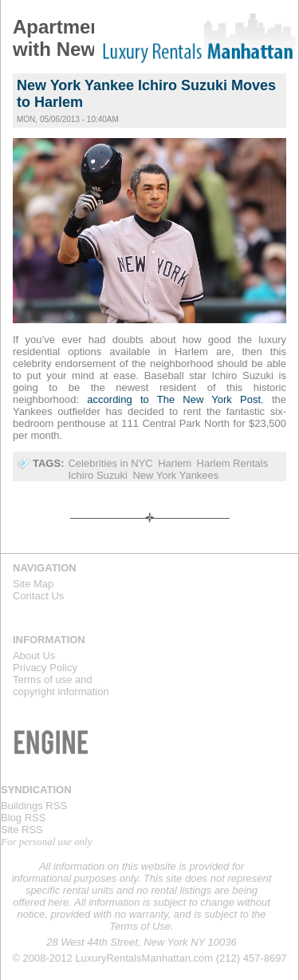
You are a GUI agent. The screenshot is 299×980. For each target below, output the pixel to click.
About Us (34, 656)
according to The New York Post (174, 399)
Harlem (175, 463)
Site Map (33, 584)
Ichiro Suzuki (97, 475)
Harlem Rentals (233, 463)
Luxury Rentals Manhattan (196, 38)
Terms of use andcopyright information (61, 686)
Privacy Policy (45, 668)
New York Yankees (175, 475)
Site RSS (22, 830)
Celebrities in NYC (110, 463)
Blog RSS (23, 818)
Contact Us (38, 596)
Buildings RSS (34, 806)
